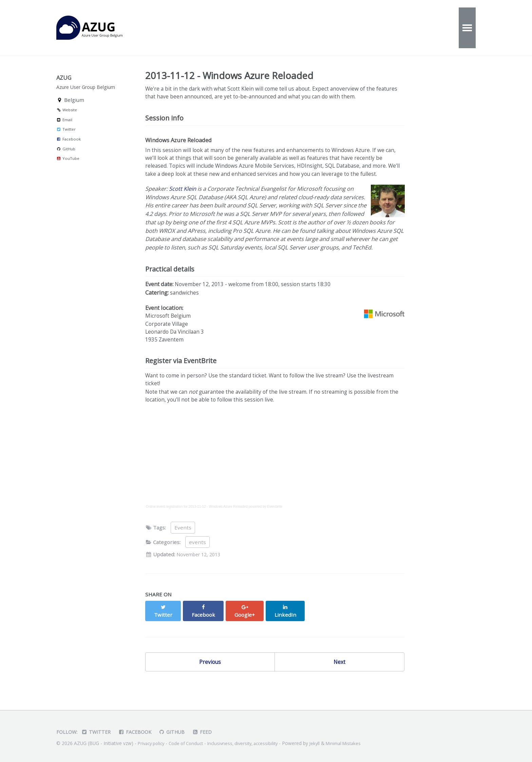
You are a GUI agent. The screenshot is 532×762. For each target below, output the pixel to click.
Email (64, 130)
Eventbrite (275, 529)
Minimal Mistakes (357, 744)
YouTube (68, 169)
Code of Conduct (190, 744)
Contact (294, 28)
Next (339, 677)
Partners (385, 28)
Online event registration (164, 529)
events (197, 564)
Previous (210, 677)
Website (67, 120)
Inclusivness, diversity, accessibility (251, 744)
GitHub (66, 159)
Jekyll (326, 744)
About (255, 28)
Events (179, 28)
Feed (208, 732)
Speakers (339, 28)
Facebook (69, 150)
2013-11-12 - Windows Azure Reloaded (218, 529)
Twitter (66, 140)
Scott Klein (183, 202)
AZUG (97, 28)
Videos (217, 28)
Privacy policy (153, 744)
